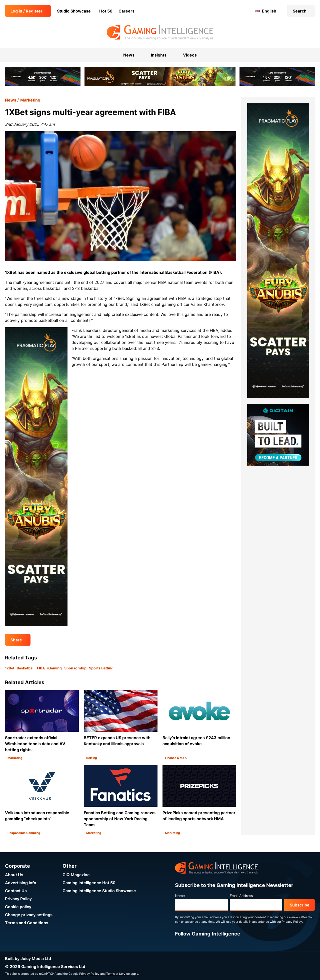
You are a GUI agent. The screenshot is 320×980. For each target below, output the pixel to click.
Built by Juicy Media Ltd (28, 958)
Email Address (241, 896)
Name (180, 896)
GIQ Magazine (76, 875)
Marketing (30, 100)
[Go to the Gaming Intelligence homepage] (160, 33)
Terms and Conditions (27, 923)
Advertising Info (21, 883)
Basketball (26, 668)
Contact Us (16, 891)
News (11, 100)
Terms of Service (118, 974)
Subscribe (300, 905)
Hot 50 (106, 11)
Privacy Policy (18, 899)
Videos (190, 55)
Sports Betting (101, 668)
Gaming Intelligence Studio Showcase (99, 891)
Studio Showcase (74, 11)
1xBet (10, 668)
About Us (14, 875)
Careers (126, 11)
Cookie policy (18, 907)
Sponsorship (75, 668)
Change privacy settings (29, 915)
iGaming (54, 668)
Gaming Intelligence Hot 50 (89, 883)
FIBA (41, 668)
